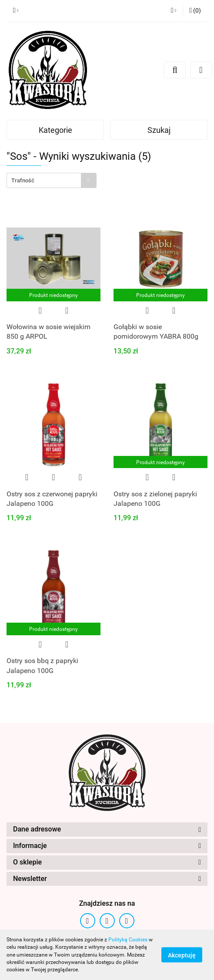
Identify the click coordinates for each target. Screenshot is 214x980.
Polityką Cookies (128, 940)
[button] (195, 11)
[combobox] (52, 180)
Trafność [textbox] (23, 180)
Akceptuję (182, 955)
